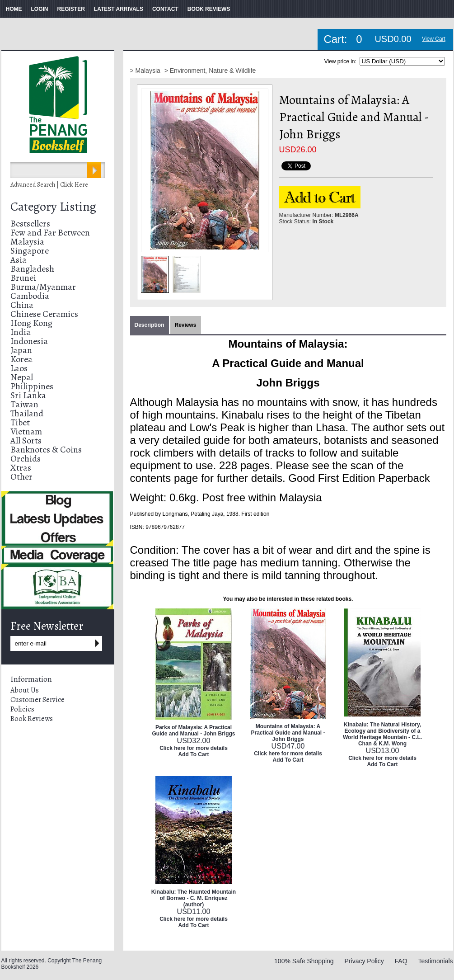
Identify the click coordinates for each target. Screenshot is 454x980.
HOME (14, 9)
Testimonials (435, 961)
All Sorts (26, 441)
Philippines (32, 386)
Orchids (26, 459)
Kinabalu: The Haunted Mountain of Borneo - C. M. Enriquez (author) (194, 898)
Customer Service (37, 700)
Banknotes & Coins (46, 450)
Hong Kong (31, 323)
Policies (22, 709)
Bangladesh (32, 269)
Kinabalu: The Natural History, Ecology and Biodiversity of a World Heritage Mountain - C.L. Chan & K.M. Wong (382, 734)
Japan (21, 350)
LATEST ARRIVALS (119, 9)
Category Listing (53, 207)
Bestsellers (30, 224)
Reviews (186, 325)
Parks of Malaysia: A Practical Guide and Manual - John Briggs (193, 730)
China (22, 305)
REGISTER (71, 9)
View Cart (434, 39)
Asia (19, 260)
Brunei (23, 278)
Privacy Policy (364, 961)
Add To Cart (194, 754)
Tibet (20, 422)
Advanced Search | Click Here (49, 185)
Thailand (27, 413)
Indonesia (29, 341)
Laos (19, 368)
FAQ (401, 961)
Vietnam (26, 431)
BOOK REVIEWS (209, 9)
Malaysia (27, 242)
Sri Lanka (28, 395)
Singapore (30, 251)
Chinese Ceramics (44, 314)
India (21, 332)
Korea (21, 359)
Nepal (22, 377)
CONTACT (165, 9)
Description (150, 325)
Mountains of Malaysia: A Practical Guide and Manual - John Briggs (288, 733)
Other (21, 477)
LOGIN (40, 9)
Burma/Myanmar (43, 287)
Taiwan (24, 404)
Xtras (21, 468)
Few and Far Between (50, 233)
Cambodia (30, 296)
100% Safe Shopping (304, 961)
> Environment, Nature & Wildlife (210, 71)
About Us (25, 690)
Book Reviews (32, 719)
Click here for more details (194, 748)
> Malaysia (146, 71)
